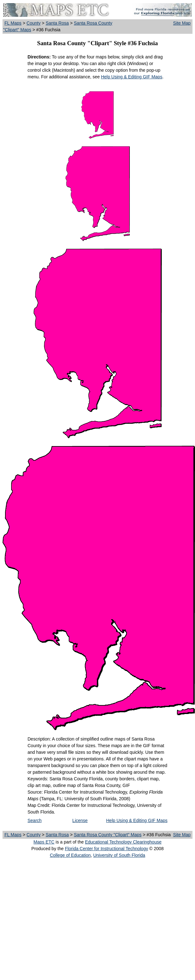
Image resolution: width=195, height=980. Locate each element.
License (80, 820)
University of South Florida (119, 855)
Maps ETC (44, 842)
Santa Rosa (57, 23)
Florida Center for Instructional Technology (107, 849)
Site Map (182, 23)
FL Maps (13, 23)
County (34, 23)
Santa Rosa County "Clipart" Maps (108, 835)
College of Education (70, 855)
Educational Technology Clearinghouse (123, 842)
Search (35, 820)
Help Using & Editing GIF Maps (132, 77)
